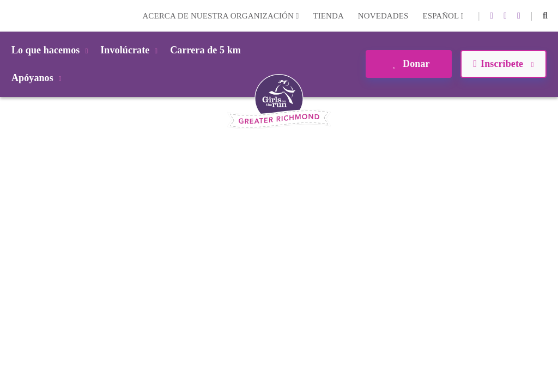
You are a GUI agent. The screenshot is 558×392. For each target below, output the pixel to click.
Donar (408, 64)
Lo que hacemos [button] (51, 50)
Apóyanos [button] (38, 78)
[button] (545, 16)
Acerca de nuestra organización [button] (220, 16)
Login (10, 16)
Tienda (328, 16)
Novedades (383, 16)
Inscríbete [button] (503, 64)
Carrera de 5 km (205, 50)
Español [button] (443, 16)
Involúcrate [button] (131, 50)
